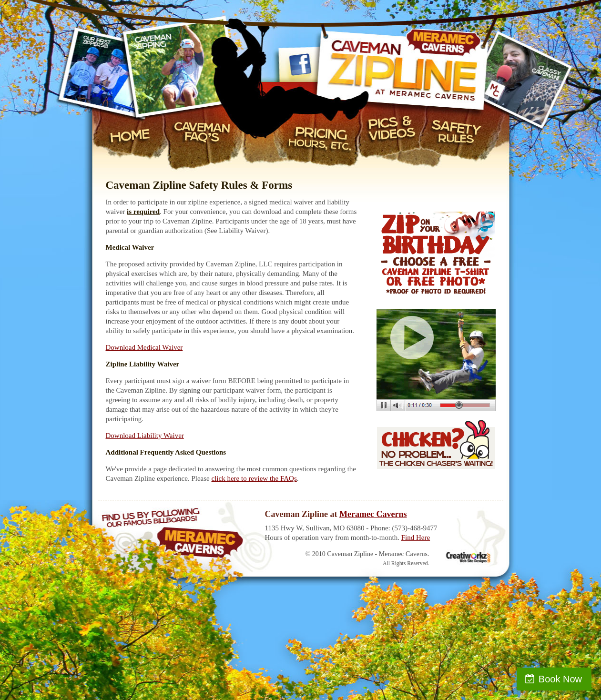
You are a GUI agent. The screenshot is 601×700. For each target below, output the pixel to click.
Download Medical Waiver (144, 347)
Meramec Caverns (373, 514)
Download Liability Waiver (145, 436)
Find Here (416, 538)
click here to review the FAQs (254, 478)
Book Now (560, 679)
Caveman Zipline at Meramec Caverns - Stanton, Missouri (432, 60)
